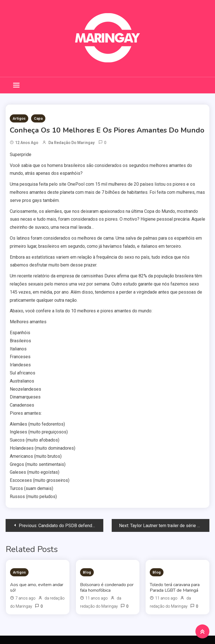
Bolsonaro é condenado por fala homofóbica (107, 588)
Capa (38, 118)
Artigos (19, 118)
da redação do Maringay (72, 143)
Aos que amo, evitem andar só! (37, 588)
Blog (87, 572)
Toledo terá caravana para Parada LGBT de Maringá (175, 588)
